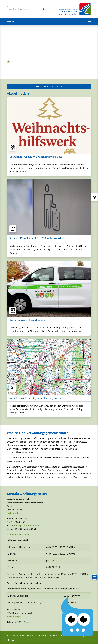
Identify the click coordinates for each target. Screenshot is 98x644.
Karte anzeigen (14, 513)
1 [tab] (8, 62)
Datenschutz (54, 636)
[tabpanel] (49, 47)
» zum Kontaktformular (18, 534)
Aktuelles (22, 636)
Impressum (41, 636)
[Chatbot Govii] (77, 617)
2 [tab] (12, 62)
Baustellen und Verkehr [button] (49, 86)
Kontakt (31, 636)
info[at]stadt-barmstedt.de (27, 526)
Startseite (12, 636)
